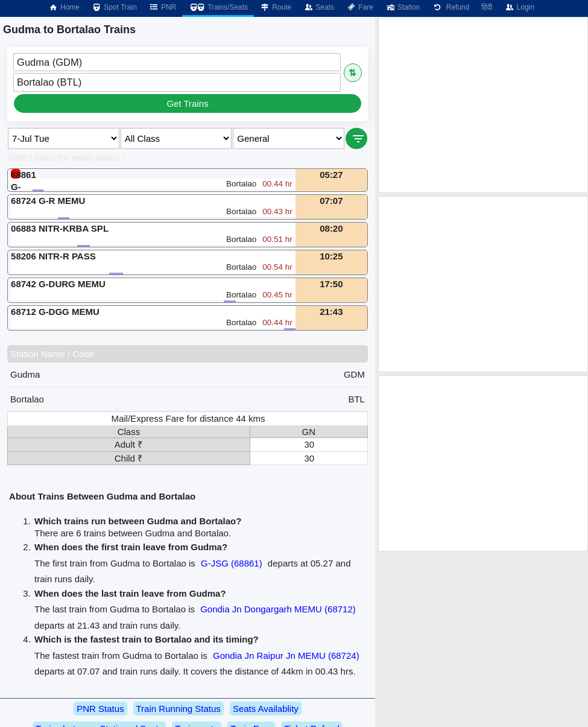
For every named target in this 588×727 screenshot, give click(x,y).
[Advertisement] (483, 105)
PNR (163, 7)
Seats (319, 7)
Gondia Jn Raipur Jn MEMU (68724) (286, 656)
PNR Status (100, 709)
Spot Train (114, 7)
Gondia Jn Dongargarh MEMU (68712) (278, 609)
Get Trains (187, 103)
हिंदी (487, 7)
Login (519, 7)
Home (64, 7)
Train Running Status (179, 709)
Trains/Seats (218, 7)
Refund (450, 7)
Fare (360, 7)
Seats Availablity (266, 709)
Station (403, 7)
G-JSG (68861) (232, 563)
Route (276, 7)
